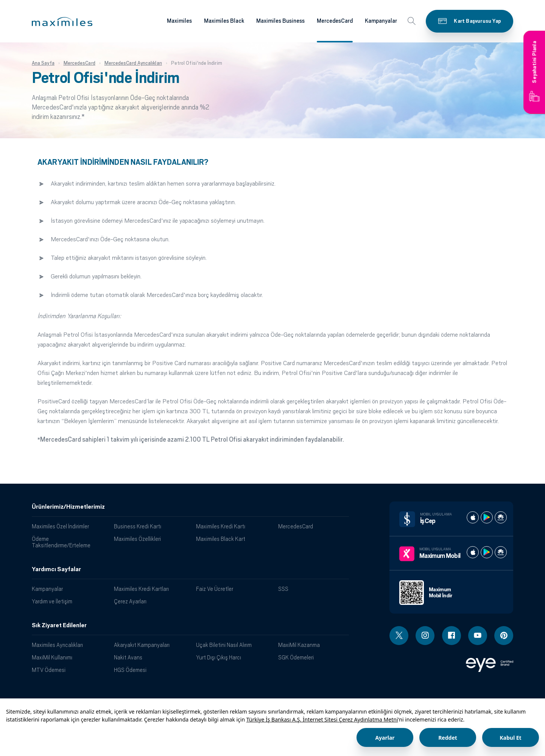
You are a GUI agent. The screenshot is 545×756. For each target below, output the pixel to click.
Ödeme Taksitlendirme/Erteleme (61, 542)
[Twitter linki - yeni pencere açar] (399, 636)
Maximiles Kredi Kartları (141, 589)
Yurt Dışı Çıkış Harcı (219, 657)
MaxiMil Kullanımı (52, 657)
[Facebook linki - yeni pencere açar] (452, 636)
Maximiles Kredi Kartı (221, 526)
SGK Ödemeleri (296, 657)
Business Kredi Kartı (138, 526)
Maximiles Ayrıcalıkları (57, 645)
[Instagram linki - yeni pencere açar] (425, 636)
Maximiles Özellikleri (137, 539)
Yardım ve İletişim (52, 601)
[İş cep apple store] (473, 517)
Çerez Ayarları (130, 601)
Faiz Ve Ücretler (215, 589)
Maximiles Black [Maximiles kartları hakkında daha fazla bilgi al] (224, 21)
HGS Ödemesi (130, 670)
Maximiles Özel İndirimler (60, 526)
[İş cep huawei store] (501, 517)
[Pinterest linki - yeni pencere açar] (504, 636)
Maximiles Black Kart (221, 539)
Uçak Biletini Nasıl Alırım (224, 645)
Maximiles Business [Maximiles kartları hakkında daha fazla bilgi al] (280, 21)
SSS (283, 589)
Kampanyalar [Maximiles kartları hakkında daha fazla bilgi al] (381, 21)
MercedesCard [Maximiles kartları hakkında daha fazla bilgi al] (335, 21)
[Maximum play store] (487, 552)
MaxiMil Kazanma (299, 645)
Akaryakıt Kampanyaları (142, 645)
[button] (62, 22)
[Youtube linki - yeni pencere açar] (478, 636)
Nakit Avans (128, 657)
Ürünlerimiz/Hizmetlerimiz (68, 507)
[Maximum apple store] (473, 552)
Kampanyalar (47, 589)
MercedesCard (296, 526)
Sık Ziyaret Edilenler (59, 625)
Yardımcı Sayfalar (56, 569)
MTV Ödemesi (49, 670)
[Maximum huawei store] (501, 552)
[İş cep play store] (487, 517)
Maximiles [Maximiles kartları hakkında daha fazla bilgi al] (179, 21)
